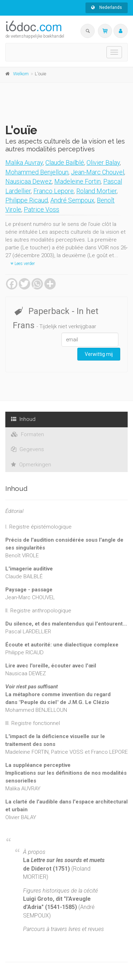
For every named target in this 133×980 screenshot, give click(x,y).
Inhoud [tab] (23, 419)
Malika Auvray (24, 163)
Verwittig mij (99, 354)
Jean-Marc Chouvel (98, 172)
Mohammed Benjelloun (37, 172)
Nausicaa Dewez (29, 181)
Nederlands (107, 7)
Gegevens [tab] (27, 449)
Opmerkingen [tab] (31, 465)
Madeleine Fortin (77, 181)
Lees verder (23, 264)
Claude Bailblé (65, 163)
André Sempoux (72, 200)
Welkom (21, 74)
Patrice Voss (41, 209)
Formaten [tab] (27, 434)
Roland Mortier (96, 191)
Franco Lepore (54, 191)
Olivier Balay (103, 163)
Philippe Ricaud (27, 200)
